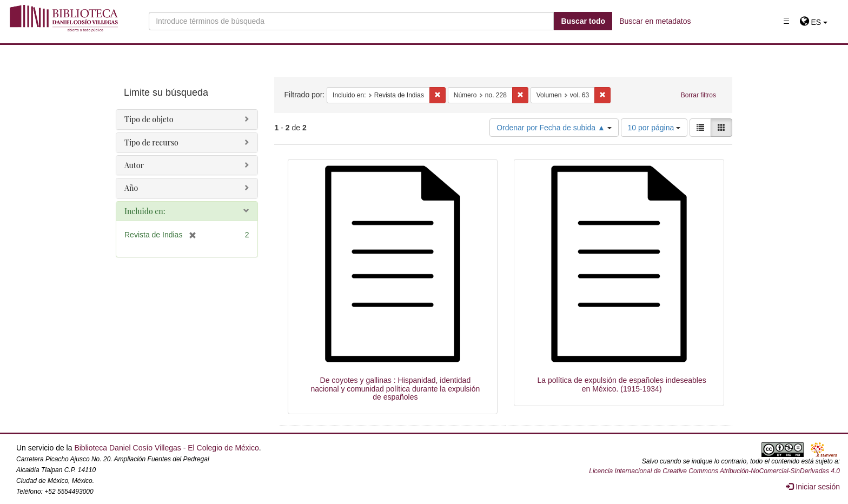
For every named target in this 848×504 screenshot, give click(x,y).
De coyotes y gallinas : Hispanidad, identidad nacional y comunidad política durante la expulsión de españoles (395, 389)
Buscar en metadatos (655, 21)
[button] (814, 22)
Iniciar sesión (813, 487)
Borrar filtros (698, 95)
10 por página (654, 128)
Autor (134, 165)
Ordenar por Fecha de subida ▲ (554, 128)
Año (131, 188)
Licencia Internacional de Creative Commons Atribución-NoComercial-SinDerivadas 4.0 (714, 471)
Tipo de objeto (149, 119)
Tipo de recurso (151, 142)
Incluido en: (145, 211)
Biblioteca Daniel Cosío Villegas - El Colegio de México (166, 448)
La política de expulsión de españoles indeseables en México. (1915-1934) (622, 384)
